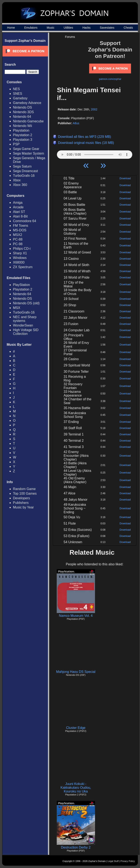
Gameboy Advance (27, 103)
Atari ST (19, 212)
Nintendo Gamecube (28, 121)
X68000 (19, 262)
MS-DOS (20, 230)
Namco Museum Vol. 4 (76, 616)
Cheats (128, 28)
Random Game (24, 489)
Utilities (68, 28)
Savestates (107, 28)
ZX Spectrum (23, 267)
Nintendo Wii (22, 126)
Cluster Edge (76, 728)
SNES (18, 94)
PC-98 (18, 244)
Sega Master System (29, 153)
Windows (20, 258)
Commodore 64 (24, 221)
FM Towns (21, 226)
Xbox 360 (20, 185)
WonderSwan (23, 325)
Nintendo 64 (22, 117)
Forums (70, 37)
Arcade (18, 207)
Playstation (21, 130)
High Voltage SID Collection (26, 332)
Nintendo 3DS (23, 112)
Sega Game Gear (26, 149)
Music (51, 28)
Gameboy (20, 98)
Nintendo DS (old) (26, 303)
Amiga (18, 203)
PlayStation (21, 285)
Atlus (76, 123)
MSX (17, 308)
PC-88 (18, 239)
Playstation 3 (23, 140)
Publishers (21, 503)
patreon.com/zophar (110, 79)
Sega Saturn (22, 166)
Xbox (17, 180)
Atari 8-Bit (20, 216)
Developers (21, 498)
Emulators (31, 28)
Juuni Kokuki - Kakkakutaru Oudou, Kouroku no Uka (76, 788)
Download (125, 178)
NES (16, 89)
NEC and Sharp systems (25, 319)
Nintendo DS (22, 107)
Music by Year (23, 507)
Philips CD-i (22, 249)
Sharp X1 (20, 253)
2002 (94, 109)
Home (11, 28)
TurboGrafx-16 (24, 176)
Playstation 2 (23, 135)
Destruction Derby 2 (76, 847)
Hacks (87, 28)
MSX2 (18, 235)
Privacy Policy (128, 861)
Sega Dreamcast (25, 171)
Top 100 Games (25, 494)
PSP (16, 144)
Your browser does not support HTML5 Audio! (95, 154)
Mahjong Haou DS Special (76, 672)
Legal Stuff (113, 861)
